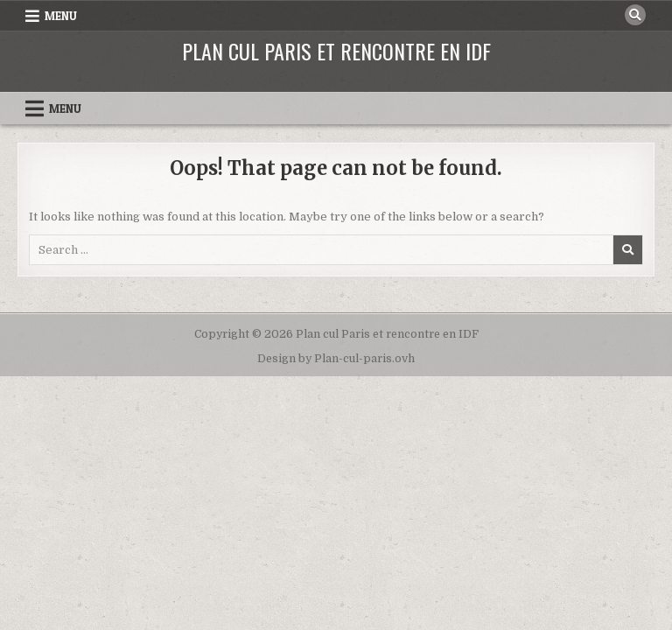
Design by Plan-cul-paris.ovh (336, 359)
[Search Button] (635, 15)
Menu (61, 16)
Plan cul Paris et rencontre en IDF (336, 51)
